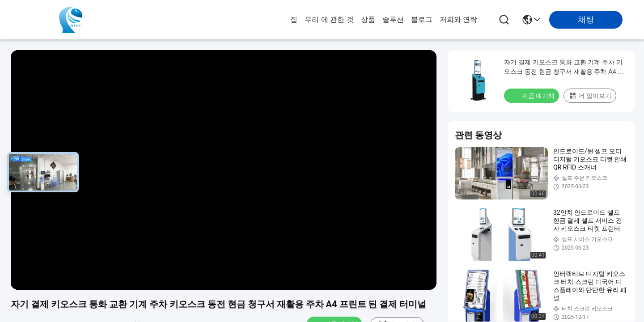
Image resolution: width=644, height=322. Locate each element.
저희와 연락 (458, 19)
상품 (368, 19)
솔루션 (393, 19)
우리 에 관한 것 (329, 19)
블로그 (422, 19)
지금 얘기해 (532, 95)
